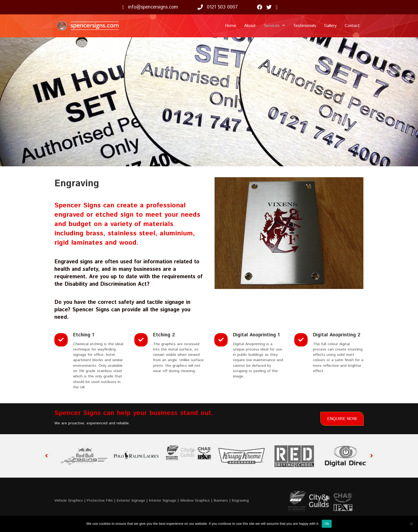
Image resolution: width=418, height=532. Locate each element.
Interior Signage (163, 501)
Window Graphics (195, 501)
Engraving (240, 501)
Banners (221, 501)
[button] (46, 456)
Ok (327, 524)
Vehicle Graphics (69, 501)
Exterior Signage (131, 501)
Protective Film (100, 501)
